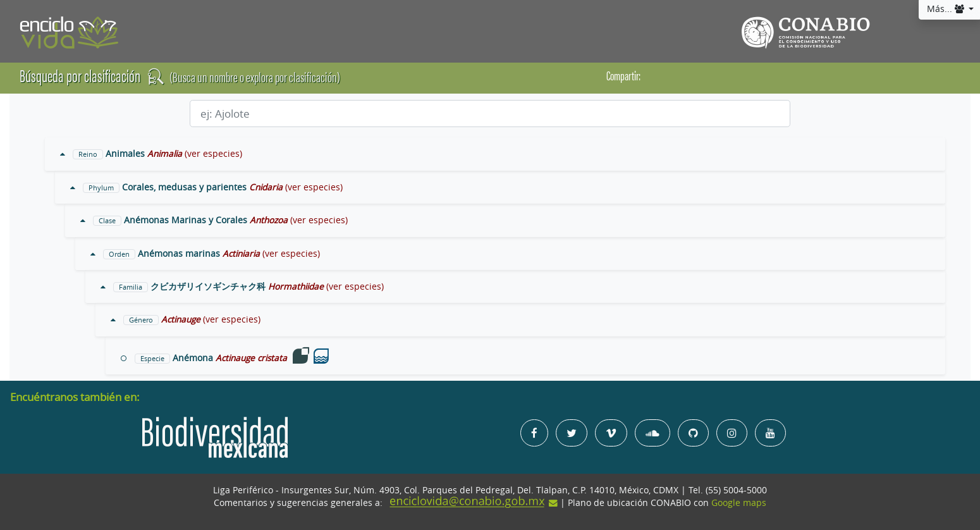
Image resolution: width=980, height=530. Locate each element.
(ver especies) (213, 154)
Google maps (739, 503)
